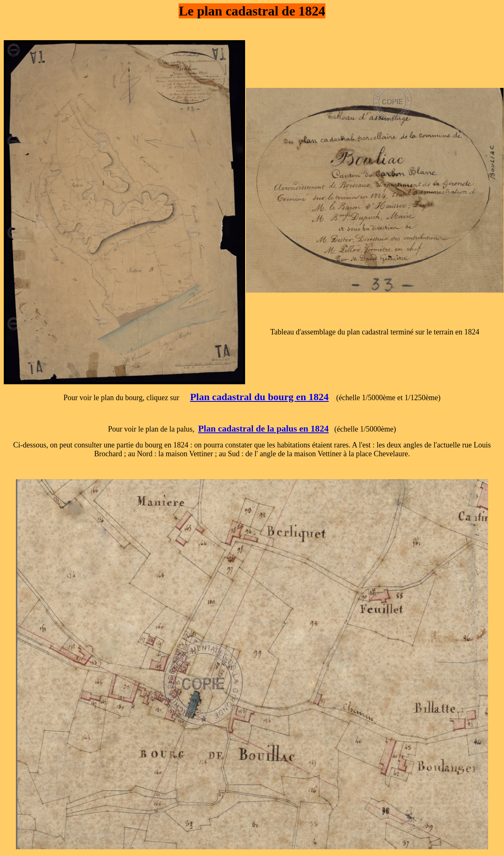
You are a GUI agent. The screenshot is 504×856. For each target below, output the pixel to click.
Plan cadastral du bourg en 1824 (259, 397)
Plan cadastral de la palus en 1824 (264, 429)
